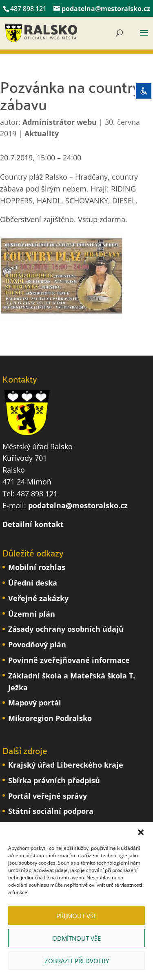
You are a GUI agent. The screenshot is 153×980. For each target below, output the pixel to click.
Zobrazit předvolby (77, 961)
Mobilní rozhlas (37, 567)
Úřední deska (33, 583)
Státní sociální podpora (51, 811)
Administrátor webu (60, 122)
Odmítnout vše (76, 938)
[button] (141, 832)
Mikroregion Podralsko (50, 718)
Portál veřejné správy (48, 796)
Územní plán (32, 614)
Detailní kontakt (33, 524)
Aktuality (42, 133)
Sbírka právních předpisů (54, 780)
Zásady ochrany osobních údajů (66, 629)
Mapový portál (35, 703)
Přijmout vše (76, 916)
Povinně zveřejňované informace (69, 660)
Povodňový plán (37, 644)
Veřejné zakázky (38, 598)
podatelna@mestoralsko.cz (78, 505)
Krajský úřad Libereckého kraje (66, 765)
